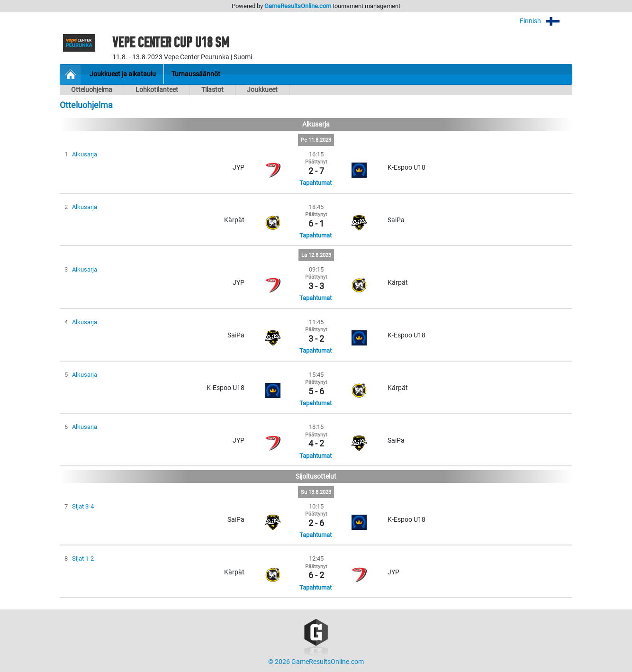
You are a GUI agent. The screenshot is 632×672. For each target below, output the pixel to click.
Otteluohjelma (92, 90)
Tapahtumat (316, 183)
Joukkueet (262, 90)
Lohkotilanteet (157, 90)
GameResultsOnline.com (298, 6)
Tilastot (212, 90)
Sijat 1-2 (83, 558)
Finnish (546, 21)
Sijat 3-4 (83, 506)
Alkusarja (85, 154)
